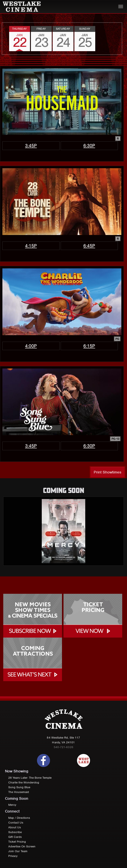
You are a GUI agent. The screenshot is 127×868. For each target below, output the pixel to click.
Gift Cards (15, 837)
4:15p (31, 246)
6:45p (89, 246)
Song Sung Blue (19, 787)
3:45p (31, 146)
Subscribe (15, 832)
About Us (15, 827)
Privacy (13, 856)
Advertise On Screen (22, 846)
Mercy (12, 805)
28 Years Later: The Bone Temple (30, 778)
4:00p (31, 346)
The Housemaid (19, 792)
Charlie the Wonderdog (24, 782)
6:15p (89, 346)
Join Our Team (18, 851)
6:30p (89, 146)
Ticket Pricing (17, 842)
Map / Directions (19, 818)
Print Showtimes (108, 472)
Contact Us (16, 823)
